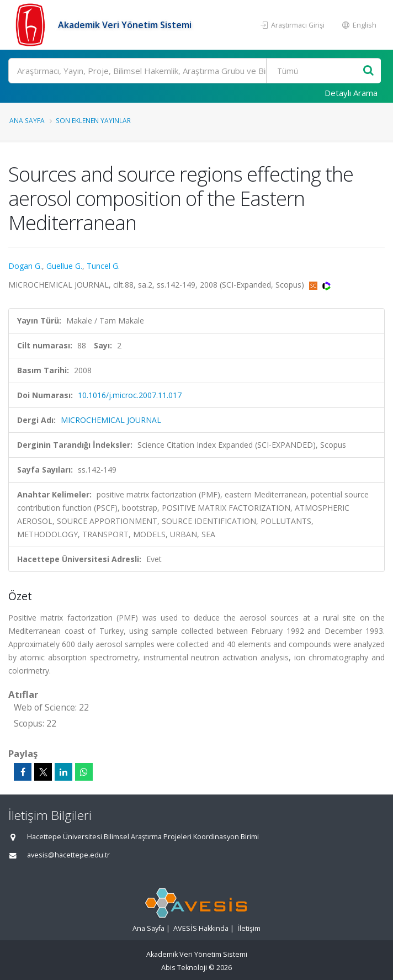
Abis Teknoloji (184, 968)
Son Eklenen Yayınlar (93, 120)
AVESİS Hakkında (201, 928)
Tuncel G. (103, 266)
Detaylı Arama (351, 93)
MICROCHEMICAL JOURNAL (111, 420)
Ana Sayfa (27, 120)
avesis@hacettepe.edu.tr (68, 855)
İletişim (249, 928)
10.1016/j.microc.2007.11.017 (130, 395)
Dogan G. (25, 266)
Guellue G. (64, 266)
